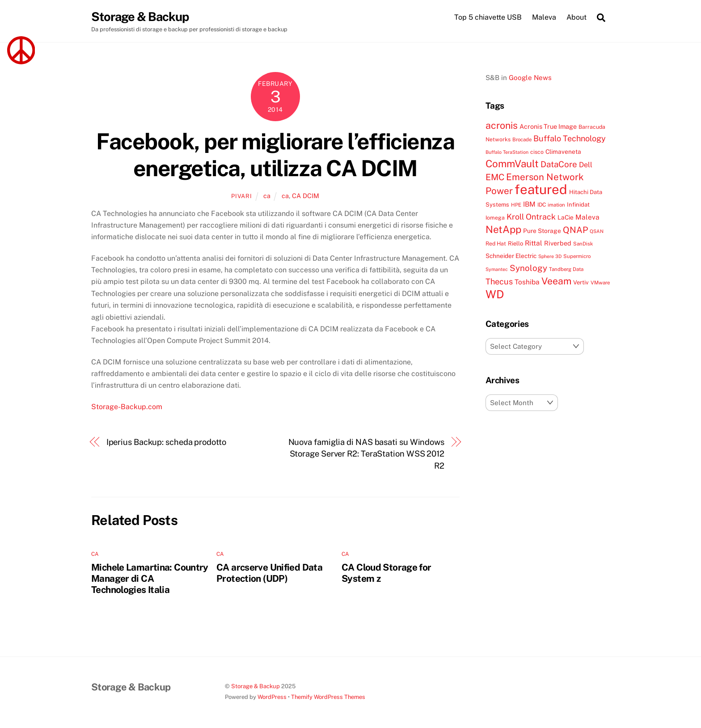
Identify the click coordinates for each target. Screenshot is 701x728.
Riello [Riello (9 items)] (515, 243)
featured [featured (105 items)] (541, 189)
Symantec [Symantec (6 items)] (497, 269)
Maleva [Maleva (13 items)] (587, 217)
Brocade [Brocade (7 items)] (522, 140)
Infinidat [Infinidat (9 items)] (578, 205)
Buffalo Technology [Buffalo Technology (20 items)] (570, 138)
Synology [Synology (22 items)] (528, 268)
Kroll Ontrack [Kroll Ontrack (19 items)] (531, 217)
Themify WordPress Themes (328, 697)
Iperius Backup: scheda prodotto (166, 442)
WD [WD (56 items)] (495, 294)
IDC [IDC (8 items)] (542, 205)
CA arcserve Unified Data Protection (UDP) (269, 573)
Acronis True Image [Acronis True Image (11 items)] (548, 126)
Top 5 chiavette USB (488, 17)
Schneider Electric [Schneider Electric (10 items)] (511, 256)
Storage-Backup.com (127, 407)
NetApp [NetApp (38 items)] (503, 229)
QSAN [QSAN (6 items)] (597, 231)
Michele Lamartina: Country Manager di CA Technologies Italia (150, 578)
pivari (241, 196)
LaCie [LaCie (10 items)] (566, 217)
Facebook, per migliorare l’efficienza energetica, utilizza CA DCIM (275, 155)
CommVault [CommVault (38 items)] (512, 164)
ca (267, 196)
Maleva (544, 17)
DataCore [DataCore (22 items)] (559, 164)
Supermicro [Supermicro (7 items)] (577, 256)
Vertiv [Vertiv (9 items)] (581, 282)
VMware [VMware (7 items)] (600, 283)
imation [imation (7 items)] (556, 205)
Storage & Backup (255, 686)
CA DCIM (306, 196)
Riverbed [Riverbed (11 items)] (558, 243)
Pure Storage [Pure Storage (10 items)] (542, 231)
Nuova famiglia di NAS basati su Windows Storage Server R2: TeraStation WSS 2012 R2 (366, 454)
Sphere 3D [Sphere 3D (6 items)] (550, 256)
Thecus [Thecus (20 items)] (499, 281)
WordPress (272, 697)
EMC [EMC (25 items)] (495, 177)
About (576, 17)
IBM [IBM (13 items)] (529, 204)
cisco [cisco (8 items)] (537, 152)
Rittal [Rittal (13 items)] (534, 243)
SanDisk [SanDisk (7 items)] (583, 244)
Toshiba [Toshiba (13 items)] (527, 282)
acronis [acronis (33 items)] (502, 125)
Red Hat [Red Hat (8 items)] (496, 243)
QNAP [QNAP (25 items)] (575, 230)
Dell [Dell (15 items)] (586, 165)
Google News (530, 78)
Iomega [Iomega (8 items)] (495, 218)
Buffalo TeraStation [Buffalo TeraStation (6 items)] (507, 152)
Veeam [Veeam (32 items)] (556, 281)
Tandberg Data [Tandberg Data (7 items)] (566, 269)
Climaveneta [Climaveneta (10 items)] (563, 152)
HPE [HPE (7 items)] (516, 205)
